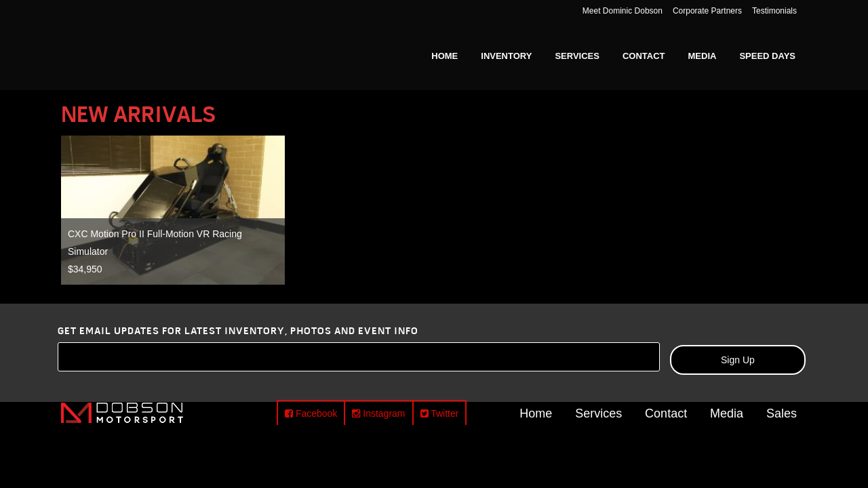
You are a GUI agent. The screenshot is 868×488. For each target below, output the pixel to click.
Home (536, 413)
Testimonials (774, 11)
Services (598, 413)
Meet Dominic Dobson (623, 11)
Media (727, 413)
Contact (666, 413)
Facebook (311, 413)
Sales (782, 413)
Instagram (378, 413)
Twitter (440, 413)
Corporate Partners (707, 11)
